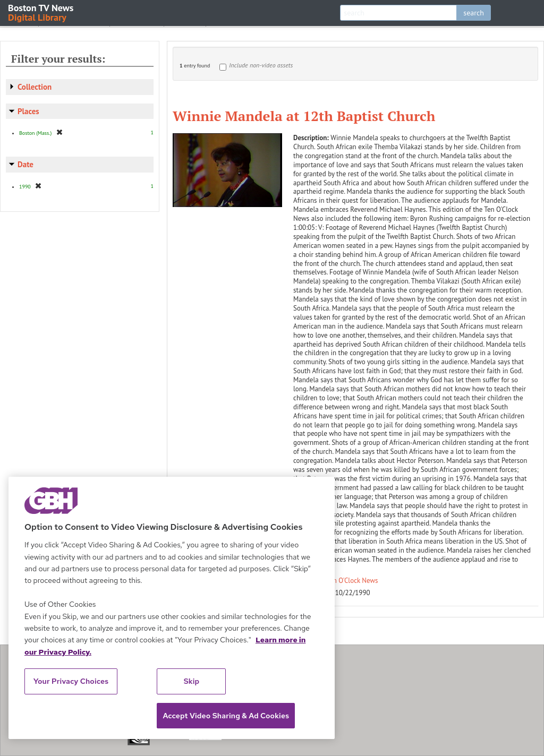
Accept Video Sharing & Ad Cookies (226, 716)
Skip (192, 681)
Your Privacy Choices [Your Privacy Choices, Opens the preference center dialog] (71, 681)
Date (25, 164)
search (474, 13)
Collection (35, 87)
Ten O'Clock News (352, 581)
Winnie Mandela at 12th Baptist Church (304, 116)
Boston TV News (41, 12)
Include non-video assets (261, 65)
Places (28, 111)
